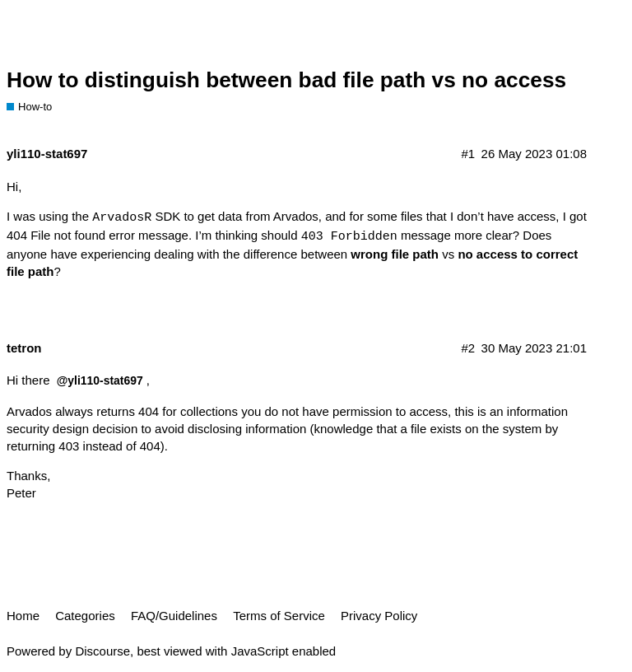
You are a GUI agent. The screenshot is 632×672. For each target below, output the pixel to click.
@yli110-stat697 (100, 380)
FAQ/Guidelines (174, 616)
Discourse (102, 651)
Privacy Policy (379, 616)
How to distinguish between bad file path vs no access (286, 80)
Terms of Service (279, 616)
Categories (85, 616)
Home (23, 616)
